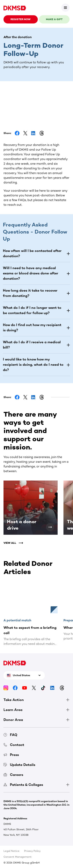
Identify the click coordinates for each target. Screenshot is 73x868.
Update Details (19, 765)
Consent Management (18, 857)
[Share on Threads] (42, 133)
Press (11, 755)
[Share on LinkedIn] (33, 133)
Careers (13, 775)
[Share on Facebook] (17, 133)
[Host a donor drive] (50, 527)
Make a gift (54, 19)
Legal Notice (11, 851)
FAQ (10, 735)
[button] (36, 253)
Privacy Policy (32, 851)
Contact (14, 745)
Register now (21, 19)
